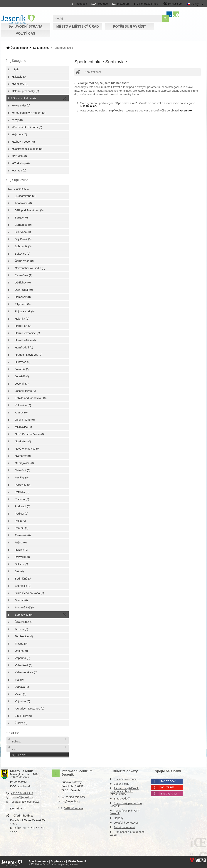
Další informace (73, 807)
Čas (12, 748)
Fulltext (14, 740)
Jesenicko (186, 110)
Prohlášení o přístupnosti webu (127, 832)
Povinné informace (125, 778)
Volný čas (25, 34)
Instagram (169, 792)
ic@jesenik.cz (71, 800)
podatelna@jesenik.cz (25, 801)
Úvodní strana (18, 20)
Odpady (119, 817)
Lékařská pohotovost (127, 821)
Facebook (168, 780)
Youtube (167, 786)
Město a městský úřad (77, 26)
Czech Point (121, 783)
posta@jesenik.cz (22, 796)
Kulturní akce (41, 48)
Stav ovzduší (122, 797)
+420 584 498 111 (22, 792)
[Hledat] (166, 19)
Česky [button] (195, 4)
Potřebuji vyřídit (130, 26)
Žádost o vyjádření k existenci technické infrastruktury (124, 790)
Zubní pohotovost (124, 826)
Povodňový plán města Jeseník (126, 803)
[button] (146, 4)
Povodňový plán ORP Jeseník (125, 811)
